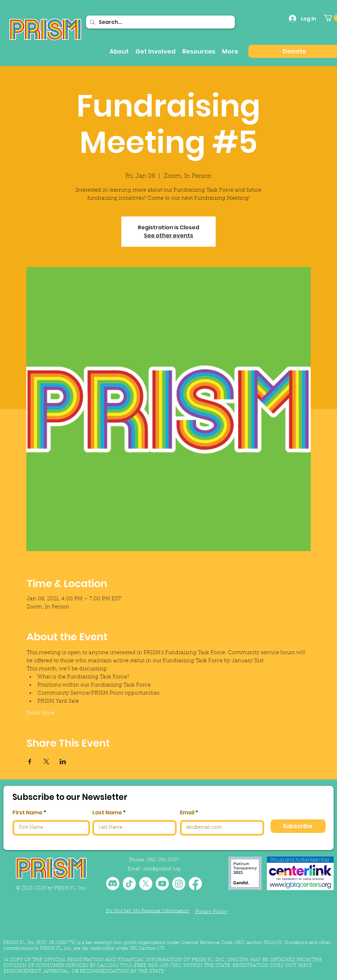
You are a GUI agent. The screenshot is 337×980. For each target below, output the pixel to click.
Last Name (107, 813)
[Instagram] (179, 884)
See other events (168, 235)
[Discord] (113, 884)
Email (187, 813)
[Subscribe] (298, 826)
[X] (146, 884)
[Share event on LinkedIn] (63, 762)
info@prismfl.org (162, 869)
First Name (27, 813)
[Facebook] (195, 884)
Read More (41, 713)
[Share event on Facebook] (30, 762)
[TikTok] (129, 884)
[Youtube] (162, 884)
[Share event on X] (46, 762)
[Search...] (160, 22)
